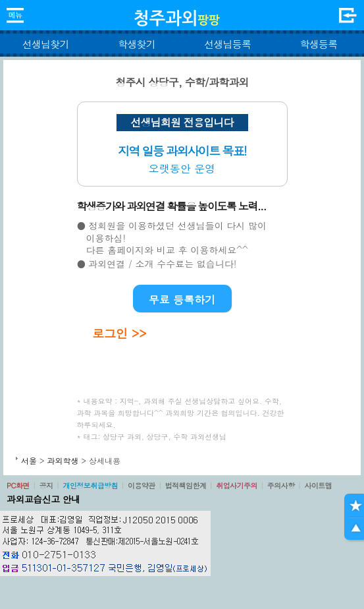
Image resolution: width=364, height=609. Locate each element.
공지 (46, 485)
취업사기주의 (237, 485)
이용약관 (142, 485)
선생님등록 (227, 44)
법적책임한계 (186, 485)
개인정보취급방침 (90, 485)
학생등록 (318, 44)
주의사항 (281, 485)
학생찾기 (137, 44)
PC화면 (18, 485)
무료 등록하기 (182, 300)
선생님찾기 (46, 44)
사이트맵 (318, 485)
